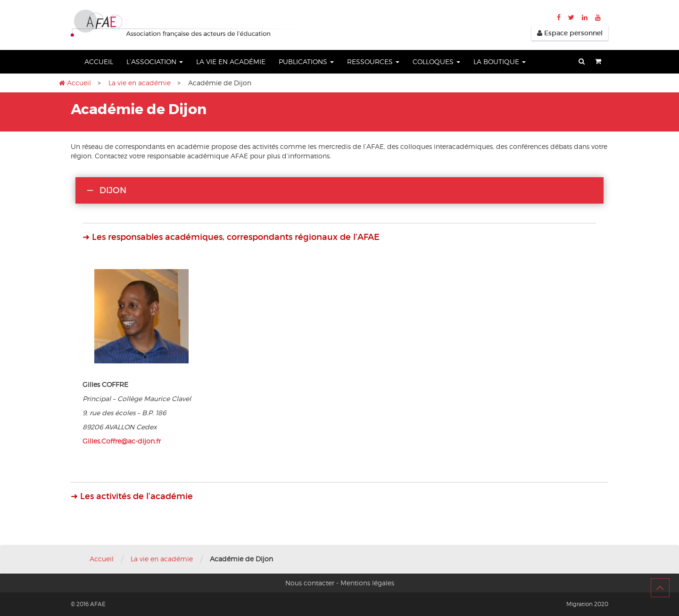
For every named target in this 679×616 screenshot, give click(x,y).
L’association (155, 62)
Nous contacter (310, 583)
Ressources (373, 62)
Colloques (436, 62)
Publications (306, 62)
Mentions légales (367, 583)
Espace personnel (570, 33)
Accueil (99, 62)
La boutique (500, 62)
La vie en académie (231, 62)
